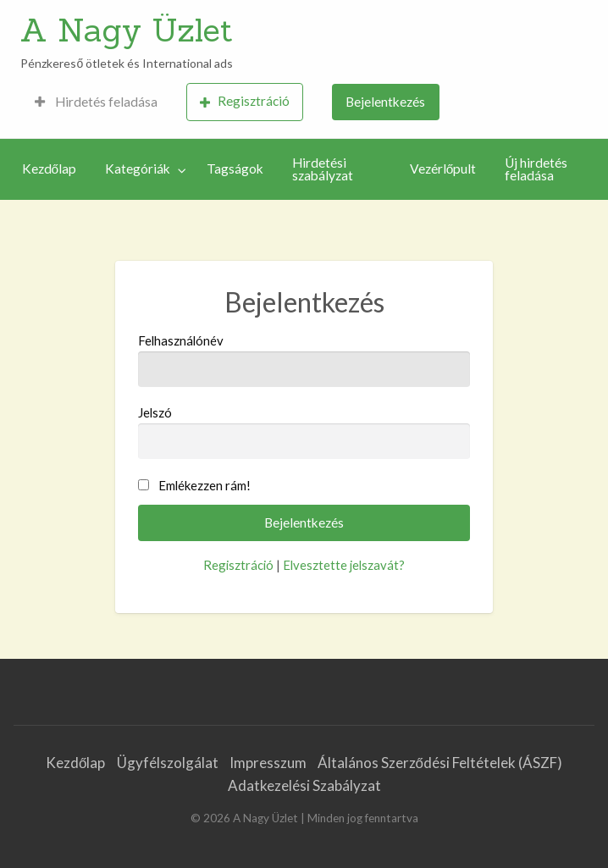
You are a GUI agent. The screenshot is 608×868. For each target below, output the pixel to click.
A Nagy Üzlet (127, 30)
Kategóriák (138, 169)
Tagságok (235, 169)
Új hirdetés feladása (536, 169)
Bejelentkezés (385, 102)
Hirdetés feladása (96, 102)
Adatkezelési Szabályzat (304, 785)
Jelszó (304, 432)
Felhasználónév (304, 360)
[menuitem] (96, 102)
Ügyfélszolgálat (168, 763)
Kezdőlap (50, 169)
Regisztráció (245, 101)
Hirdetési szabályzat (323, 169)
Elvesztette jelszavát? (344, 565)
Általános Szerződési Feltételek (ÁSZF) (440, 763)
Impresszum (268, 763)
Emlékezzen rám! (205, 485)
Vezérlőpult (443, 169)
